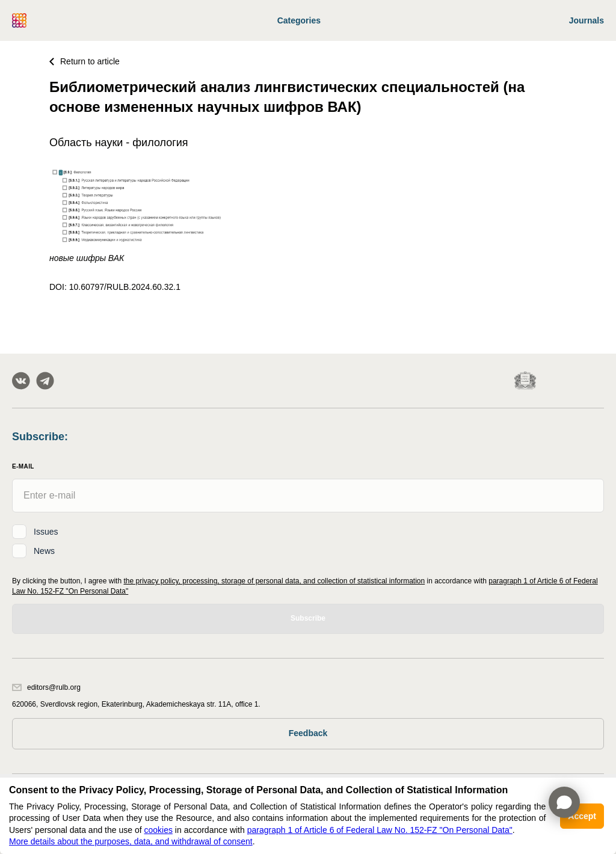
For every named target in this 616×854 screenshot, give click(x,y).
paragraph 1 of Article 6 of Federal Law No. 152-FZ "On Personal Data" (380, 830)
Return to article (85, 61)
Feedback (308, 733)
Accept (582, 816)
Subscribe (308, 618)
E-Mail (23, 466)
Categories (299, 20)
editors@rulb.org (46, 687)
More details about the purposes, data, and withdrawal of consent (131, 841)
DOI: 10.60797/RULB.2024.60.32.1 (115, 287)
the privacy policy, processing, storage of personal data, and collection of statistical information (274, 581)
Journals (587, 20)
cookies (158, 830)
